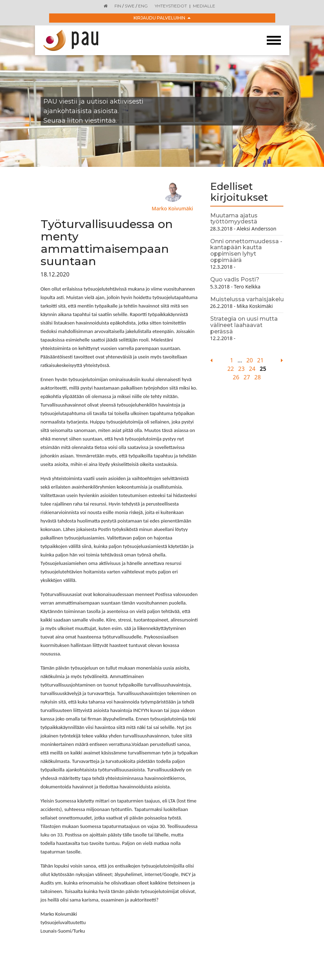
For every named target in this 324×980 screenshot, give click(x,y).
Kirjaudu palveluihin (162, 18)
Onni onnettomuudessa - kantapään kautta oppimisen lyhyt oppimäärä (246, 251)
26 (236, 377)
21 (260, 360)
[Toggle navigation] (274, 40)
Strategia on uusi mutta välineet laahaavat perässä (244, 325)
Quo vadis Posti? (235, 279)
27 (247, 377)
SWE (130, 6)
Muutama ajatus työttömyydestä (234, 219)
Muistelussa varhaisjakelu (247, 299)
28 (258, 377)
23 (241, 369)
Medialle (204, 6)
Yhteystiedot (171, 6)
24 (252, 369)
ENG (143, 6)
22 (231, 369)
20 (249, 360)
